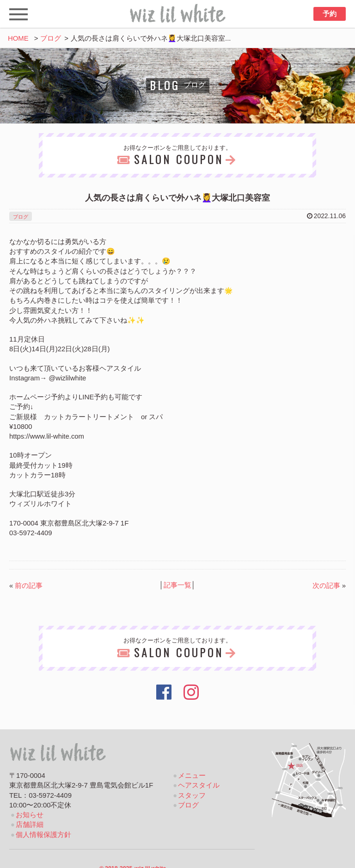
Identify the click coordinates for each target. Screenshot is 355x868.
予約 (330, 14)
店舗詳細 (30, 825)
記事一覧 (177, 585)
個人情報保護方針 (43, 835)
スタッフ (192, 795)
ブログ (51, 38)
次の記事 (326, 586)
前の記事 (29, 586)
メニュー (192, 776)
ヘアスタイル (199, 785)
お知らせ (30, 815)
